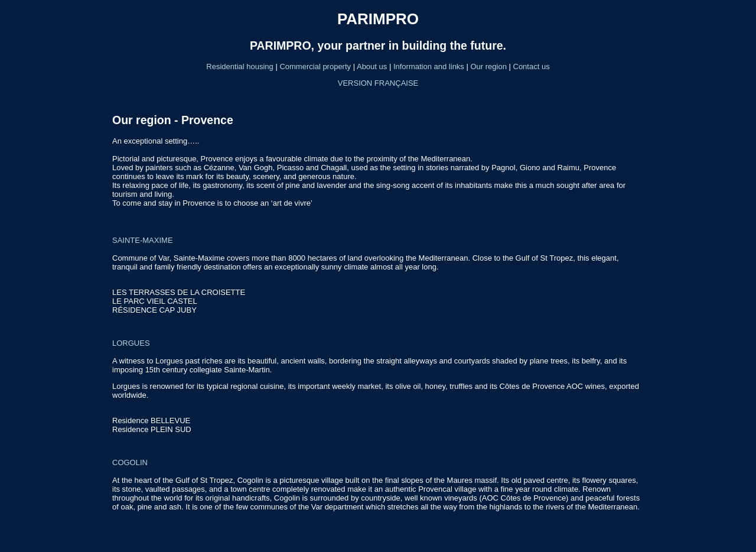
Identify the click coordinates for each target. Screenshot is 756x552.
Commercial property (316, 66)
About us (372, 66)
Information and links (429, 66)
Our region (488, 66)
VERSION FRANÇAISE (378, 83)
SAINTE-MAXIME (143, 240)
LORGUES (131, 343)
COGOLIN (130, 462)
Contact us (532, 66)
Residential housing (241, 66)
